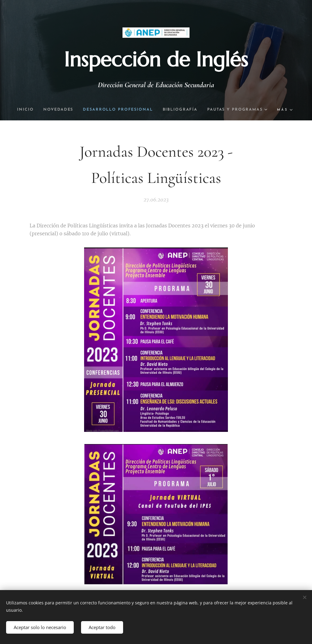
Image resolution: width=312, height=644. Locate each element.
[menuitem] (56, 110)
